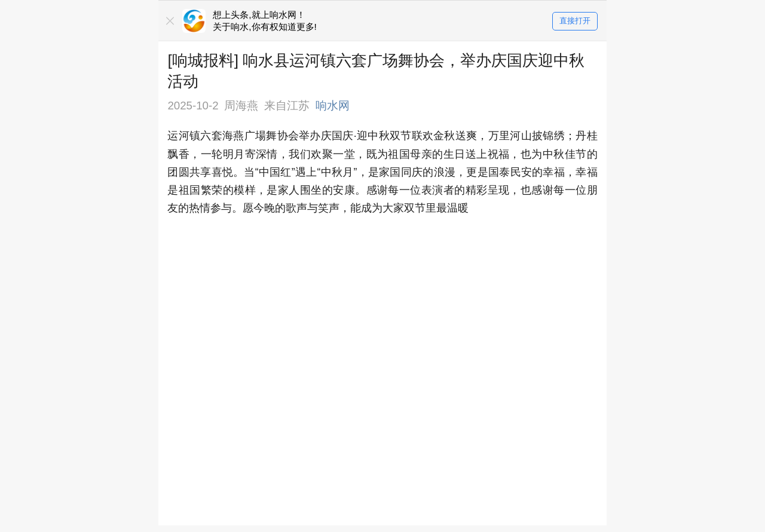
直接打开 (575, 21)
